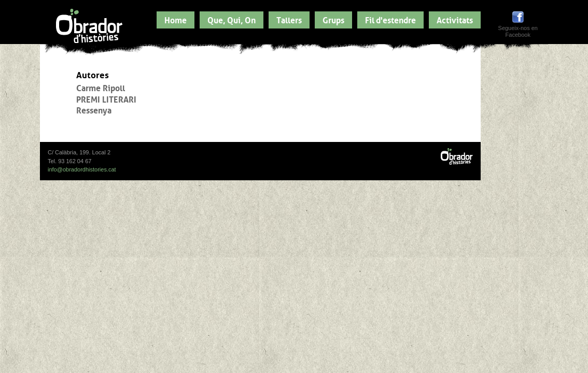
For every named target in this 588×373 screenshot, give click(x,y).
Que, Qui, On (232, 19)
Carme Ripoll (101, 87)
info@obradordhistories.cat (82, 169)
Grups (333, 19)
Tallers (289, 19)
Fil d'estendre (390, 19)
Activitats (455, 19)
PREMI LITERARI (106, 98)
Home (176, 19)
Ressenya (94, 109)
